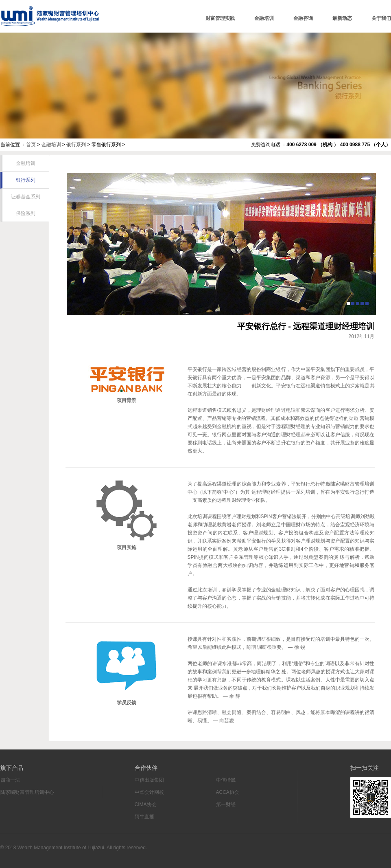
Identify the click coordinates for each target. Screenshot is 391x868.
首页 (31, 145)
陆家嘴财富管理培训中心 (50, 16)
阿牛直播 (144, 817)
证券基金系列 (26, 197)
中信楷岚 (226, 780)
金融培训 (264, 18)
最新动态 (342, 18)
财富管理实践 (220, 18)
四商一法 (10, 780)
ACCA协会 (228, 792)
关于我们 (381, 18)
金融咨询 (303, 18)
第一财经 (226, 804)
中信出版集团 (149, 780)
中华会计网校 (149, 792)
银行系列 (76, 145)
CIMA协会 (146, 804)
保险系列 (26, 213)
